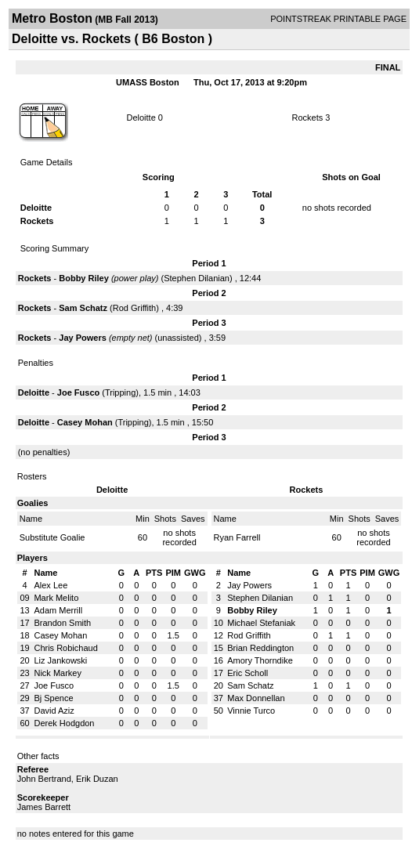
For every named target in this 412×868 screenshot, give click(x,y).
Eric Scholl (248, 673)
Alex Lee (51, 585)
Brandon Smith (62, 623)
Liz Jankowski (60, 660)
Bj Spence (53, 698)
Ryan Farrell (237, 537)
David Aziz (54, 711)
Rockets (308, 118)
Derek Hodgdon (64, 723)
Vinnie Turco (251, 711)
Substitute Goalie (52, 537)
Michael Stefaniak (261, 623)
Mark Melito (56, 598)
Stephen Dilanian (197, 278)
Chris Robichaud (65, 648)
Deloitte (141, 118)
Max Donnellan (256, 698)
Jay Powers (83, 338)
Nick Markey (58, 673)
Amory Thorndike (260, 660)
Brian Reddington (260, 648)
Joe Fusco (78, 392)
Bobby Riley (84, 278)
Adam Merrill (58, 610)
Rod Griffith (134, 308)
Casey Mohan (85, 422)
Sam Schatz (83, 308)
